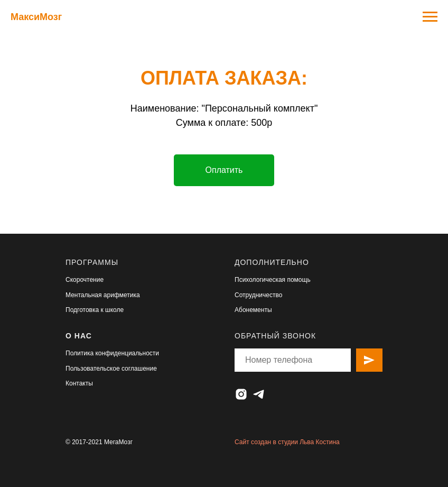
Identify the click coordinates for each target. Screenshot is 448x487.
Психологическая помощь (273, 280)
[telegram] (259, 394)
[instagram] (241, 394)
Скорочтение (85, 280)
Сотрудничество (258, 295)
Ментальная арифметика (103, 295)
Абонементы (253, 310)
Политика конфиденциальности (112, 353)
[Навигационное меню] (430, 17)
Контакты (79, 383)
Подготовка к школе (95, 310)
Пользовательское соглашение (111, 369)
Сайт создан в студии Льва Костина (287, 442)
